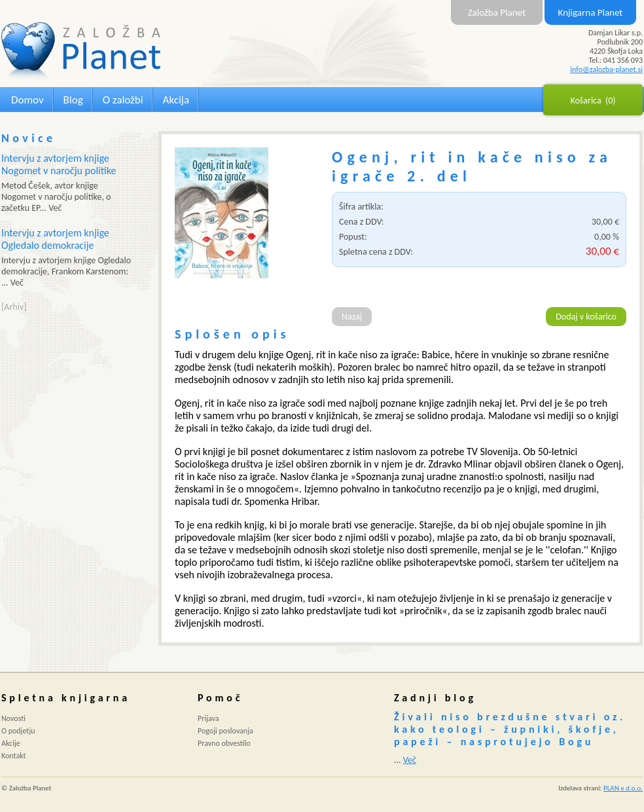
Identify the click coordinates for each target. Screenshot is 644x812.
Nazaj (352, 317)
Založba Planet (497, 12)
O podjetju (18, 731)
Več (410, 760)
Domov (27, 100)
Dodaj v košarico (586, 317)
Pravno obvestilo (224, 743)
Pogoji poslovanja (225, 731)
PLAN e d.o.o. (623, 788)
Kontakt (14, 756)
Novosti (13, 718)
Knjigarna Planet (591, 12)
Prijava (208, 718)
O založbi (123, 100)
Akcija (176, 100)
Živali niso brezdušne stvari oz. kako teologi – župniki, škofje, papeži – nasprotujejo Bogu (510, 729)
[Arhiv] (14, 307)
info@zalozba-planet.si (606, 69)
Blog (73, 100)
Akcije (11, 743)
